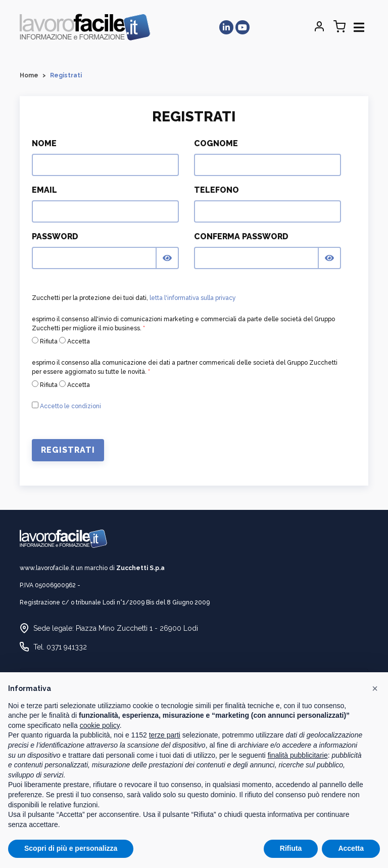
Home (29, 75)
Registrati (68, 450)
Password (55, 236)
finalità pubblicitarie (298, 755)
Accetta (75, 341)
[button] (375, 688)
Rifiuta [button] (291, 848)
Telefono (216, 190)
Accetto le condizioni (70, 406)
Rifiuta (45, 341)
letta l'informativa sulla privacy (193, 298)
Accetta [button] (351, 848)
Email (44, 190)
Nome (44, 143)
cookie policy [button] (100, 725)
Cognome (216, 143)
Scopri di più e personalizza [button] (71, 848)
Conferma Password (241, 236)
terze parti (165, 735)
